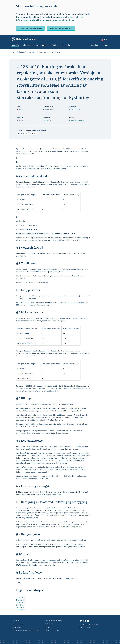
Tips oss (47, 627)
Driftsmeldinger (86, 628)
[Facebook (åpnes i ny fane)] (85, 622)
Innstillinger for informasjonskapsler (26, 630)
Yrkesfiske (15, 45)
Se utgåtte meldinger (76, 120)
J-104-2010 (21, 602)
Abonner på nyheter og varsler (91, 624)
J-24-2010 (20, 607)
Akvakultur (27, 45)
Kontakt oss (49, 624)
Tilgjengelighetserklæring (53, 621)
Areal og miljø (41, 45)
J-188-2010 (55, 52)
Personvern (18, 627)
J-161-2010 (22, 120)
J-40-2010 (20, 605)
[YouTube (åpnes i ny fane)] (88, 622)
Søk (106, 45)
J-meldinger (43, 52)
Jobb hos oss (19, 624)
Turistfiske (66, 45)
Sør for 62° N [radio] (22, 134)
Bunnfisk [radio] (33, 134)
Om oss (17, 621)
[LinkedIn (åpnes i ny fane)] (81, 622)
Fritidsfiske (54, 45)
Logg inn (94, 45)
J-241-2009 (21, 610)
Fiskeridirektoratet (19, 52)
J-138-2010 (21, 600)
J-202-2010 (47, 120)
